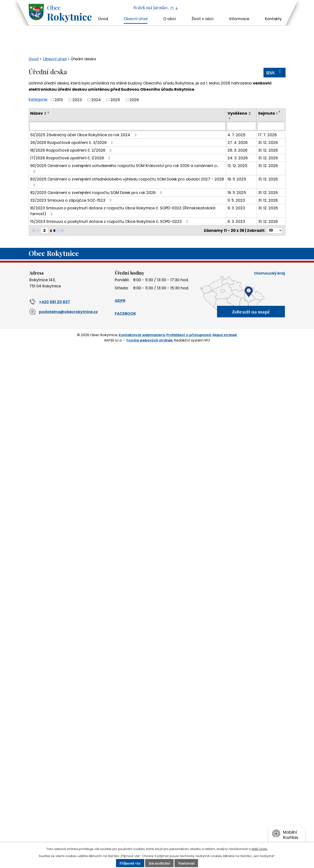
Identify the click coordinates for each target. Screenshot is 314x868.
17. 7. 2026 (267, 135)
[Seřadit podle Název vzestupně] (49, 111)
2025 (115, 100)
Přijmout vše (130, 863)
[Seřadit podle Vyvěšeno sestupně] (230, 119)
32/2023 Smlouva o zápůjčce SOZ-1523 (72, 200)
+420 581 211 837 (50, 302)
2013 (59, 100)
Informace (239, 19)
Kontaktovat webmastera (142, 335)
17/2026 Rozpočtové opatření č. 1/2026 (71, 158)
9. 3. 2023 (236, 208)
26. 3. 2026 (237, 150)
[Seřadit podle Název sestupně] (49, 113)
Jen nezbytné (159, 863)
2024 (96, 100)
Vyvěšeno (239, 113)
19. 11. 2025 (237, 179)
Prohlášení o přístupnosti (189, 335)
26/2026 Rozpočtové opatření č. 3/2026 (72, 143)
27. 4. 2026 (238, 143)
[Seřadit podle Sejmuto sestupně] (280, 113)
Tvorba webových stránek (149, 340)
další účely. (260, 849)
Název (38, 113)
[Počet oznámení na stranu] (275, 230)
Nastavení (186, 863)
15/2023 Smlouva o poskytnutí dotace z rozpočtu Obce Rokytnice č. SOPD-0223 (110, 221)
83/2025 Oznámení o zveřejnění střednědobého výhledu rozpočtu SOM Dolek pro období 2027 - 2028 (127, 182)
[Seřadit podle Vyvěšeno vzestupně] (230, 117)
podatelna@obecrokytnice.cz (64, 312)
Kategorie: (38, 99)
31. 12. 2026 (268, 143)
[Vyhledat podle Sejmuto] (271, 126)
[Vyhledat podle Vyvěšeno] (241, 126)
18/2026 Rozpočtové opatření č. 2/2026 (72, 150)
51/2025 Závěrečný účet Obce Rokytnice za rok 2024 (84, 135)
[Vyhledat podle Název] (128, 126)
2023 (77, 100)
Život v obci (202, 19)
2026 (134, 100)
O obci (170, 19)
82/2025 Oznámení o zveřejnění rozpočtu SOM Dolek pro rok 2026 (97, 193)
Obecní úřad (136, 19)
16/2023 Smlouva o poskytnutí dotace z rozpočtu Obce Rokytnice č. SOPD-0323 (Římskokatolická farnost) (123, 211)
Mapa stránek (225, 335)
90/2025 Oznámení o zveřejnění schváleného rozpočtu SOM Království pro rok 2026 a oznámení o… (124, 168)
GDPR (120, 301)
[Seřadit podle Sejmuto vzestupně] (280, 111)
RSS (275, 72)
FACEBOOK (125, 313)
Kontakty (273, 19)
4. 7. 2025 (237, 135)
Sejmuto (268, 113)
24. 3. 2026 (238, 158)
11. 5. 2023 (236, 200)
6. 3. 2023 (236, 221)
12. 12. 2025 (237, 166)
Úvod (103, 19)
